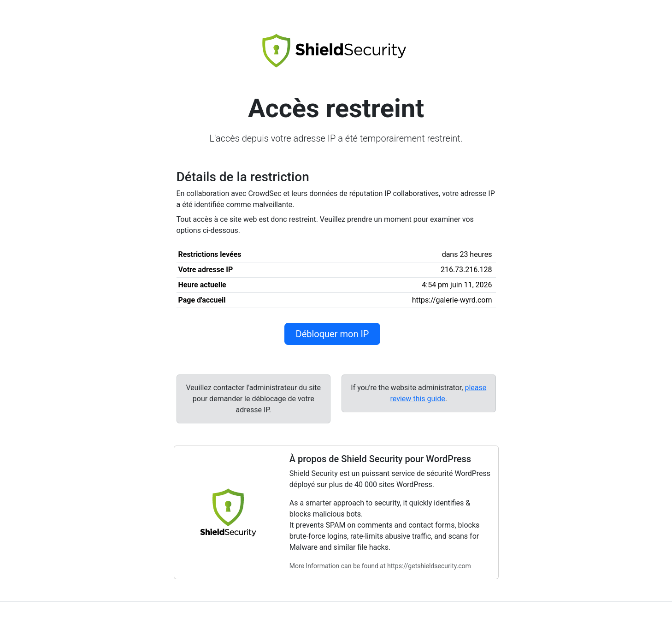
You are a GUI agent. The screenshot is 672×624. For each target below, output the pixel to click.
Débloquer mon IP (333, 334)
